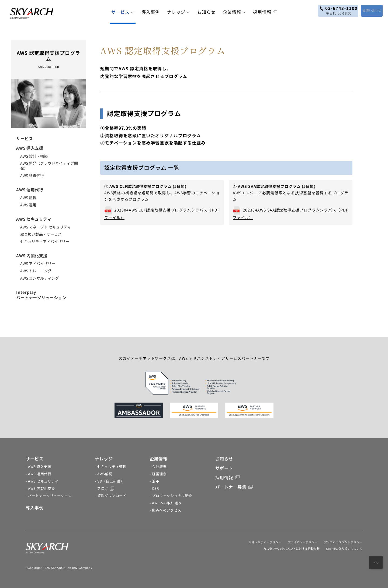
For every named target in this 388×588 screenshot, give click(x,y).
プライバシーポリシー (303, 542)
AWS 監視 (28, 198)
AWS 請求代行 (32, 175)
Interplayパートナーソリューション (41, 295)
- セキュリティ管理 (111, 466)
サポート (224, 468)
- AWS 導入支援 (38, 466)
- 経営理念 (158, 474)
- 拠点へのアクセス (165, 510)
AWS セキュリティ (34, 219)
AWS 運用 (28, 205)
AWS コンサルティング (40, 278)
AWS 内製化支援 (32, 256)
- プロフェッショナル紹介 (171, 496)
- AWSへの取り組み (166, 503)
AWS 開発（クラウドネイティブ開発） (49, 166)
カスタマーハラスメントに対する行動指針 (291, 548)
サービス (123, 12)
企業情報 (234, 12)
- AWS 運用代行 (38, 474)
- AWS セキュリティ (42, 481)
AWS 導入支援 (30, 148)
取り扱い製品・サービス (41, 234)
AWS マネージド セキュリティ (46, 227)
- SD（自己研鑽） (109, 481)
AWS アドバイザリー (38, 263)
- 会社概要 (158, 466)
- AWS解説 (104, 474)
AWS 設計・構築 (34, 156)
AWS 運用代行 (30, 190)
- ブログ (105, 488)
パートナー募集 (234, 487)
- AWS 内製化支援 (40, 488)
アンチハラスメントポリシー (343, 542)
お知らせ (206, 12)
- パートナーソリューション (49, 496)
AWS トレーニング (36, 271)
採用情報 (265, 12)
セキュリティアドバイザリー (45, 241)
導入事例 (151, 12)
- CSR (154, 488)
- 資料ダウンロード (111, 496)
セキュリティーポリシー (265, 542)
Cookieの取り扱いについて (344, 548)
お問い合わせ (367, 10)
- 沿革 (154, 481)
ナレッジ (179, 12)
